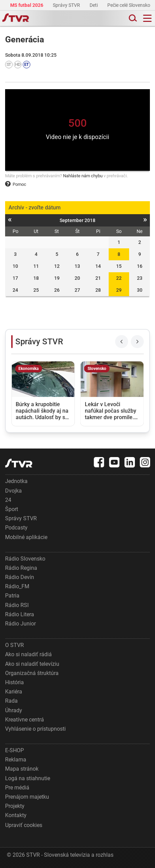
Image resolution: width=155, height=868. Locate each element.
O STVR (14, 645)
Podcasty (16, 528)
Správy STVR (67, 5)
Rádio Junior (20, 624)
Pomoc (16, 184)
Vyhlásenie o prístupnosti (35, 729)
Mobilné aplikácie (26, 537)
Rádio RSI (17, 605)
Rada (11, 701)
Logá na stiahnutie (28, 778)
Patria (12, 596)
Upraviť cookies (24, 825)
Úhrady (14, 710)
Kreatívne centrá (25, 720)
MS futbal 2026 (27, 5)
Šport (12, 509)
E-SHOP (14, 750)
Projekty (15, 806)
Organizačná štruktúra (32, 673)
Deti (94, 5)
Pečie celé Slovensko (129, 5)
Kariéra (14, 692)
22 (119, 278)
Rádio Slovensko (25, 559)
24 (8, 500)
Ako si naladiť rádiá (28, 654)
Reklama (16, 760)
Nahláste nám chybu (83, 176)
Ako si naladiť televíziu (32, 664)
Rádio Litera (20, 614)
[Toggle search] (132, 18)
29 (119, 290)
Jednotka (16, 481)
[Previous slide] (122, 342)
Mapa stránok (22, 769)
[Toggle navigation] (147, 18)
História (14, 682)
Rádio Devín (20, 577)
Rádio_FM (17, 586)
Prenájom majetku (27, 797)
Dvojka (13, 491)
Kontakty (16, 815)
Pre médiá (17, 788)
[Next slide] (137, 342)
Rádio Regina (21, 568)
